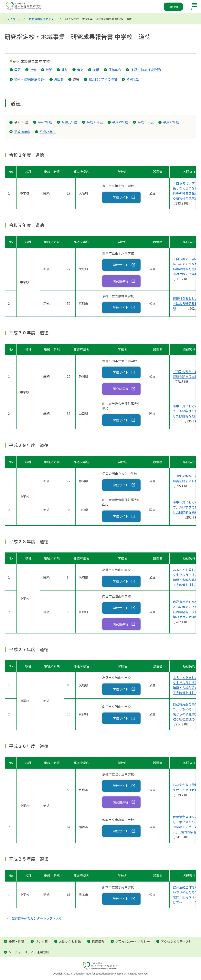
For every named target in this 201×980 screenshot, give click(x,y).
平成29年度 (120, 122)
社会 (33, 70)
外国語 (59, 79)
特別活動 (133, 79)
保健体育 (115, 70)
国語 (17, 70)
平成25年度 (48, 132)
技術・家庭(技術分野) (146, 70)
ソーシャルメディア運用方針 (29, 952)
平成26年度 (22, 132)
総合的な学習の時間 (103, 79)
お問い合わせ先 (70, 941)
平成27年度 (171, 122)
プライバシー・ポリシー (133, 941)
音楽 (80, 70)
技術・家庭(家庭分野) (30, 79)
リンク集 (42, 941)
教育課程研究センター (43, 19)
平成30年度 (95, 122)
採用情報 (98, 941)
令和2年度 (45, 122)
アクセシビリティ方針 (176, 941)
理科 (65, 70)
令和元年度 (69, 122)
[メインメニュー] (194, 7)
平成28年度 (146, 122)
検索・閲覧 (16, 941)
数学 (49, 70)
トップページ (12, 19)
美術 (96, 70)
